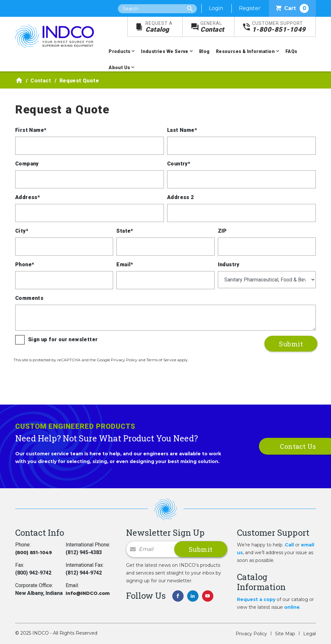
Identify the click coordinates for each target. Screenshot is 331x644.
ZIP (222, 231)
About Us (119, 68)
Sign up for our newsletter (63, 339)
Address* (27, 197)
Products (119, 51)
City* (22, 231)
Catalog (159, 27)
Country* (179, 164)
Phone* (25, 264)
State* (125, 231)
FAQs (291, 51)
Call (289, 545)
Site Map (285, 634)
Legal (310, 634)
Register (250, 8)
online (292, 607)
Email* (125, 264)
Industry (229, 264)
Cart (292, 8)
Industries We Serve (165, 51)
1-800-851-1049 (279, 27)
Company (27, 164)
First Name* (31, 130)
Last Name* (182, 130)
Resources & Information (245, 51)
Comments (29, 298)
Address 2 (181, 197)
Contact (212, 27)
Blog (204, 51)
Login (216, 8)
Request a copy (256, 599)
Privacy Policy (251, 634)
